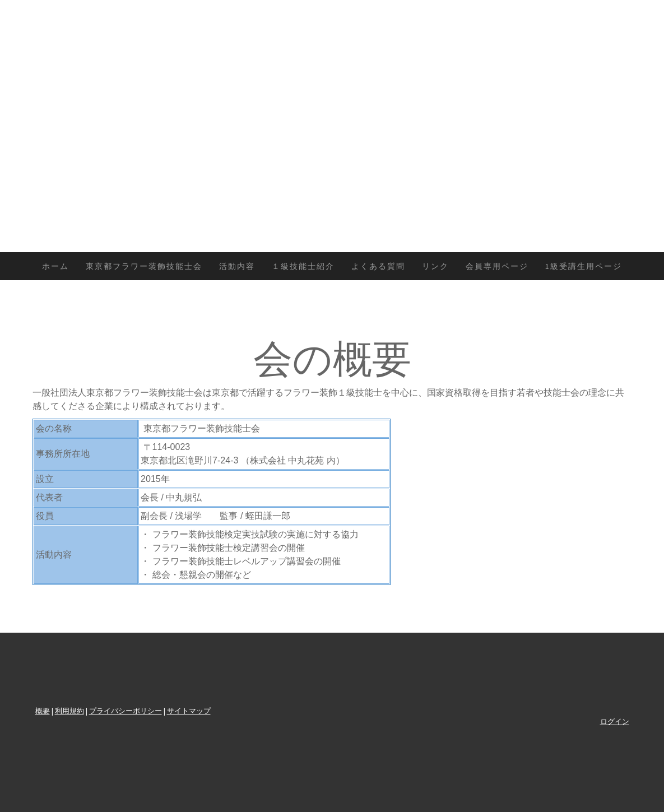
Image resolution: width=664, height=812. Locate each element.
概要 (43, 711)
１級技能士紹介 (303, 266)
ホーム (55, 266)
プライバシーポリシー (126, 711)
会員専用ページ (497, 266)
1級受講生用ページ (584, 266)
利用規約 (69, 711)
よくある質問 (378, 266)
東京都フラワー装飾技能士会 (144, 266)
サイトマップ (189, 711)
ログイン (615, 721)
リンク (435, 266)
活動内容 (237, 266)
